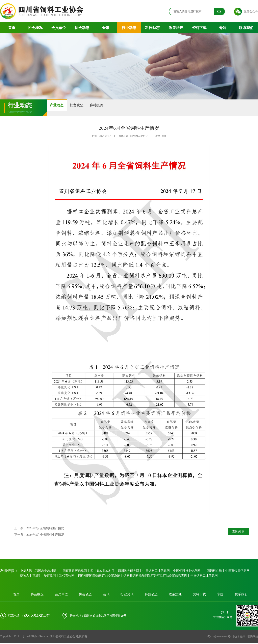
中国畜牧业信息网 (235, 572)
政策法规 (176, 28)
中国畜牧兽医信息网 (72, 572)
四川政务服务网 (127, 572)
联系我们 (246, 28)
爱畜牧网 (52, 577)
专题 (223, 28)
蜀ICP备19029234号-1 (217, 638)
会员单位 (59, 28)
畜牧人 (25, 577)
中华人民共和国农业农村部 (37, 572)
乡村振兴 (119, 108)
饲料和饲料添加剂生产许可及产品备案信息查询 (155, 577)
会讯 (106, 28)
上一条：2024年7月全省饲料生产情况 (41, 529)
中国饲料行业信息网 (184, 572)
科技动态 (152, 28)
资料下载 (199, 28)
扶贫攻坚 (90, 108)
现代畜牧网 (69, 577)
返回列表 (237, 532)
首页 (12, 28)
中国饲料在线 (210, 572)
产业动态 (61, 108)
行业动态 (129, 28)
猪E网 (38, 577)
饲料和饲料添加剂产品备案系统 (101, 577)
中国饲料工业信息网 (154, 572)
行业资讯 (127, 596)
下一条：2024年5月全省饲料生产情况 (41, 536)
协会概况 (35, 28)
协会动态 (82, 28)
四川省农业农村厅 (101, 572)
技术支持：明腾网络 (245, 638)
